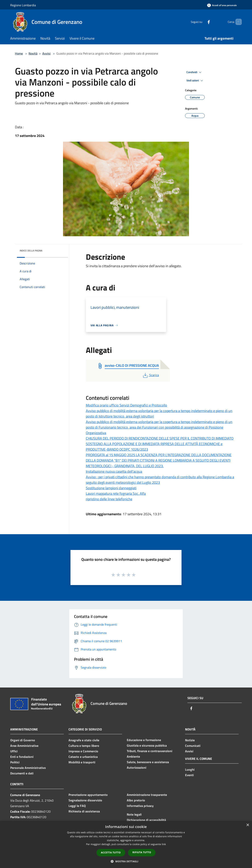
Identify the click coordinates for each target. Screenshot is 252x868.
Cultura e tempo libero (84, 746)
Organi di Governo (23, 740)
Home (19, 53)
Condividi (195, 72)
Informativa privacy (140, 806)
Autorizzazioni (137, 768)
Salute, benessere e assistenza (148, 762)
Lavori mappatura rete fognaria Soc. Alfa (116, 494)
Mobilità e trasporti (82, 762)
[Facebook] (202, 22)
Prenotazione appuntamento (88, 795)
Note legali (134, 814)
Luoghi (190, 769)
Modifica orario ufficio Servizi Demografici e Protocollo (126, 405)
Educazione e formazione (144, 740)
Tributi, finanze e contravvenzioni (150, 751)
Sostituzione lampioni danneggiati (111, 488)
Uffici (14, 751)
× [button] (248, 825)
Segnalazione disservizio (85, 800)
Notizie (190, 740)
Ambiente (133, 756)
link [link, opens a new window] (164, 844)
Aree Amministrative (24, 746)
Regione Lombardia (23, 5)
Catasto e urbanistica (83, 757)
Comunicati (193, 746)
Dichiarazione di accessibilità (146, 820)
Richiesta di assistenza (84, 811)
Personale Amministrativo (28, 768)
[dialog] (126, 844)
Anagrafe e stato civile (84, 740)
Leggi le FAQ (77, 806)
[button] (126, 861)
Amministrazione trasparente (147, 795)
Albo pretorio (136, 800)
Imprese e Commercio (83, 751)
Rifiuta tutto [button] (142, 852)
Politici (15, 762)
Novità (33, 53)
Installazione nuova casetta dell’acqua (114, 471)
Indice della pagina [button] (31, 251)
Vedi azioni (195, 81)
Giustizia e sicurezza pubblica (147, 745)
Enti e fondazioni (22, 757)
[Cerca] (237, 22)
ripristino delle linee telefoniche (109, 499)
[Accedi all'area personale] (222, 5)
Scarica (151, 375)
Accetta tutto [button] (111, 853)
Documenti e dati (22, 773)
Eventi (189, 775)
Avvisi (46, 53)
